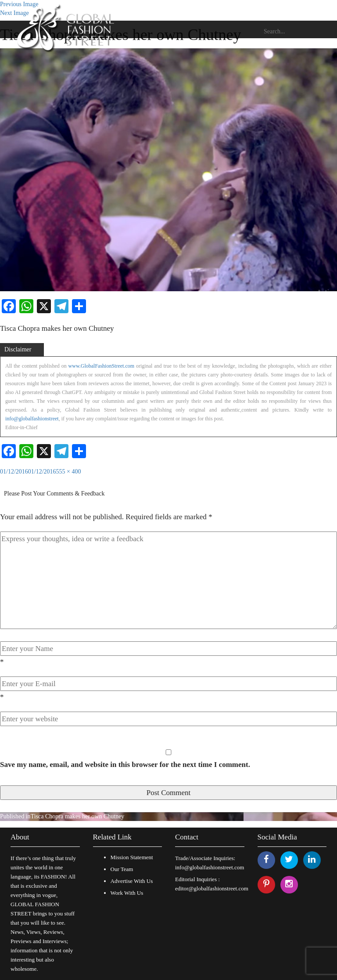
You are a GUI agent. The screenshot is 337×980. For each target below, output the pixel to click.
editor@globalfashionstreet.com (212, 888)
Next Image (14, 13)
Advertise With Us (132, 881)
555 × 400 (69, 472)
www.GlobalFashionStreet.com (102, 366)
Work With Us (127, 893)
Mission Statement (132, 857)
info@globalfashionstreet (32, 419)
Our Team (122, 869)
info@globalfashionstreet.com (210, 867)
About (20, 837)
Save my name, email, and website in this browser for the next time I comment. (125, 765)
